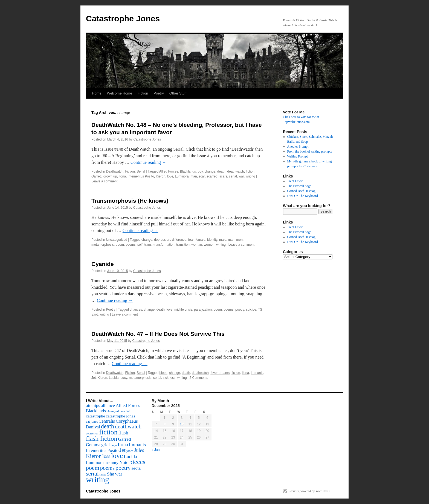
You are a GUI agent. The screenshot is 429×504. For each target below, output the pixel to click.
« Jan (156, 450)
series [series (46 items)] (103, 475)
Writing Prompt (298, 156)
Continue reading (148, 162)
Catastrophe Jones (123, 18)
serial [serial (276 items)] (92, 474)
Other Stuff (178, 93)
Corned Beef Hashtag (301, 191)
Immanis (257, 373)
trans (148, 245)
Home (97, 93)
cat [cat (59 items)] (128, 411)
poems (131, 245)
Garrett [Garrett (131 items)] (124, 439)
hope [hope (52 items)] (114, 445)
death (221, 171)
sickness (169, 378)
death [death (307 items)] (108, 426)
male (223, 240)
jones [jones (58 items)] (130, 451)
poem (120, 245)
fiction (250, 171)
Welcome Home (120, 93)
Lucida (114, 378)
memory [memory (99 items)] (111, 463)
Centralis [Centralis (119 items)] (107, 421)
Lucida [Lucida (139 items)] (130, 456)
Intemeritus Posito (141, 176)
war (241, 176)
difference (179, 240)
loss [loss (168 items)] (106, 456)
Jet (94, 378)
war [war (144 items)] (119, 474)
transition (183, 245)
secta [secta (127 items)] (136, 468)
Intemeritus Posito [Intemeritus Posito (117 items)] (102, 450)
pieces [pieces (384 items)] (137, 462)
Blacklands (188, 171)
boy (200, 171)
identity (212, 240)
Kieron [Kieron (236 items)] (94, 456)
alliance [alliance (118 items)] (108, 406)
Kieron (160, 176)
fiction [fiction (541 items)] (108, 432)
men (240, 240)
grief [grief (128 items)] (106, 445)
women (209, 245)
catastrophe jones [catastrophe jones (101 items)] (121, 416)
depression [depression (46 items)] (92, 433)
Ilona (122, 176)
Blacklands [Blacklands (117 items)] (96, 411)
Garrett (96, 176)
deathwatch (235, 171)
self (140, 245)
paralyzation (203, 310)
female (200, 240)
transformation (164, 245)
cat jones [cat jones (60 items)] (92, 422)
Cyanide (103, 264)
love (170, 176)
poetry (240, 310)
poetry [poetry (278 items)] (123, 468)
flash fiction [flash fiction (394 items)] (102, 439)
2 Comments (199, 378)
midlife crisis (183, 310)
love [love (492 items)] (117, 456)
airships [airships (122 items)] (93, 406)
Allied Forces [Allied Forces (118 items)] (128, 406)
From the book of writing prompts (310, 151)
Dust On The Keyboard (303, 196)
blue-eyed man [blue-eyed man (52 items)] (116, 411)
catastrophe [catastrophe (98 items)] (95, 416)
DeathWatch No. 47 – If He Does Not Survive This (158, 334)
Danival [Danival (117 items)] (93, 427)
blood (163, 373)
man (194, 176)
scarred (212, 176)
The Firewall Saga (299, 186)
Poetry (159, 93)
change (210, 171)
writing (250, 176)
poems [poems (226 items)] (107, 468)
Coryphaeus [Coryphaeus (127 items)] (127, 421)
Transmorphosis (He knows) (130, 201)
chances (136, 310)
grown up (110, 176)
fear (191, 240)
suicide (251, 310)
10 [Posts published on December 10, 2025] (182, 424)
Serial (141, 171)
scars (223, 176)
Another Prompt (298, 147)
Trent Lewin (295, 181)
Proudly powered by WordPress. (309, 491)
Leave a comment (104, 181)
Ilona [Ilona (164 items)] (123, 445)
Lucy (124, 378)
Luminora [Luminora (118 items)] (95, 463)
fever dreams (220, 373)
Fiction (143, 93)
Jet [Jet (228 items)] (122, 450)
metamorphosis (103, 245)
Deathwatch (115, 171)
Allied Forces (169, 171)
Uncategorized (116, 240)
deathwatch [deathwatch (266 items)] (128, 426)
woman (197, 245)
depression (162, 240)
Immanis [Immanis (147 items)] (137, 445)
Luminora (182, 176)
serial (233, 176)
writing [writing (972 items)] (98, 480)
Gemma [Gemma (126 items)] (93, 445)
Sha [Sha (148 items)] (111, 474)
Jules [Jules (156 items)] (139, 450)
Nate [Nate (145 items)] (124, 462)
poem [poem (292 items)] (93, 468)
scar (202, 176)
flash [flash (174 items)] (123, 433)
